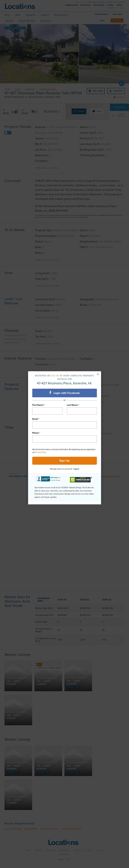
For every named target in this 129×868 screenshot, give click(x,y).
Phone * (36, 433)
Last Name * (73, 405)
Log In (76, 469)
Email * (36, 419)
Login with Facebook (64, 393)
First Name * (39, 405)
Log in (55, 376)
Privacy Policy (40, 452)
